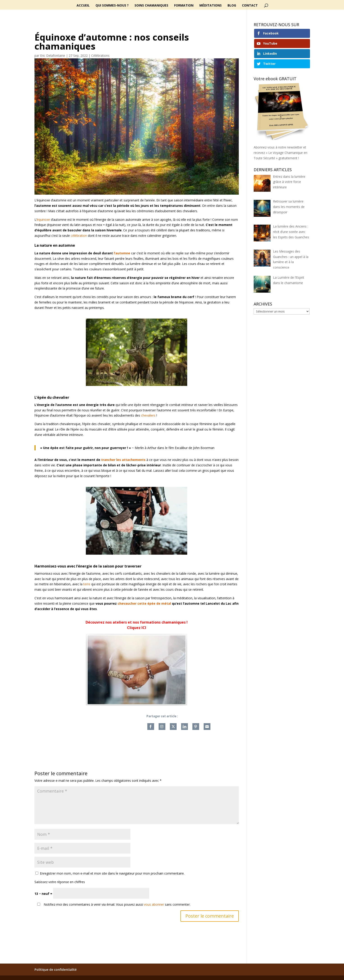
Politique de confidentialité (56, 970)
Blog (232, 6)
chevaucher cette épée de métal (144, 603)
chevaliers (148, 415)
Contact (250, 6)
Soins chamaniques (151, 6)
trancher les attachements (123, 460)
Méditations (211, 6)
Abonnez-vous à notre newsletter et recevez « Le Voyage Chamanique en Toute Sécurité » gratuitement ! (280, 153)
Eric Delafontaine (53, 56)
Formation (184, 6)
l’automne (122, 253)
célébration (79, 236)
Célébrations (100, 56)
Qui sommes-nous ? (112, 6)
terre (87, 584)
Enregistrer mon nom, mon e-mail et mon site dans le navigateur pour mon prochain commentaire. (112, 873)
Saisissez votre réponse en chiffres (60, 882)
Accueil (83, 6)
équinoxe (43, 220)
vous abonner (154, 904)
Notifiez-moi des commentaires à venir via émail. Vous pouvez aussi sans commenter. (113, 904)
